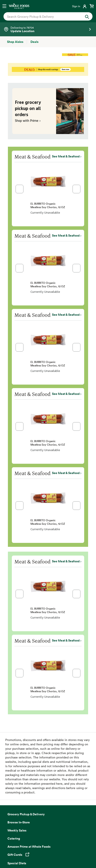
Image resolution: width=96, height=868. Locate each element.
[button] (20, 189)
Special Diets (17, 863)
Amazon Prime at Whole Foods (29, 847)
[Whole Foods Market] (19, 6)
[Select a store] (48, 29)
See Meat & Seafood (66, 156)
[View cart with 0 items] (92, 6)
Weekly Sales (17, 830)
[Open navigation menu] (4, 6)
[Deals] (34, 42)
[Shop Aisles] (15, 42)
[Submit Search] (87, 16)
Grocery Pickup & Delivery (26, 814)
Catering (14, 838)
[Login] (80, 6)
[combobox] (44, 17)
